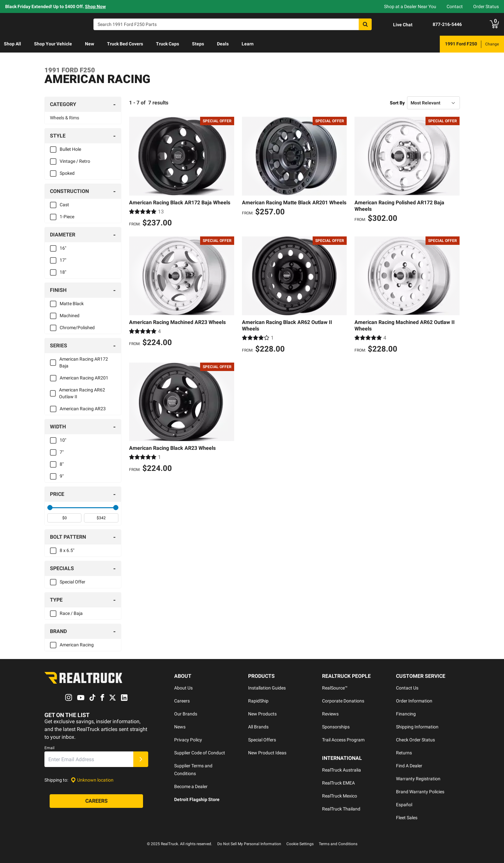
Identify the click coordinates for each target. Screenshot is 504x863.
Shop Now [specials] (95, 6)
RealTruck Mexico (340, 796)
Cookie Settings (300, 844)
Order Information (414, 701)
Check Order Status (415, 740)
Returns (404, 753)
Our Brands (186, 714)
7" (62, 452)
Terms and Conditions (338, 844)
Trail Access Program (343, 740)
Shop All (12, 44)
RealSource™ (335, 688)
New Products (262, 714)
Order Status (486, 6)
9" (62, 476)
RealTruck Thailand (341, 809)
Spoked (67, 173)
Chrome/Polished (77, 328)
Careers (182, 701)
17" (63, 260)
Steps (198, 44)
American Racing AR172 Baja (84, 362)
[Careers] (96, 801)
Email (49, 748)
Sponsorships (336, 727)
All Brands (258, 727)
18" (63, 272)
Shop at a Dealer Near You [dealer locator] (410, 6)
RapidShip (258, 701)
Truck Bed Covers (125, 44)
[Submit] (141, 760)
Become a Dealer (191, 786)
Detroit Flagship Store (197, 799)
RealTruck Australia (342, 770)
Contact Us (407, 688)
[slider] (50, 508)
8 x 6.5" (67, 550)
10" (63, 440)
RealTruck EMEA (338, 783)
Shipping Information (417, 727)
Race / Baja (71, 613)
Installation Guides (267, 688)
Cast (64, 205)
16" (63, 248)
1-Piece (67, 217)
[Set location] (92, 780)
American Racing (77, 645)
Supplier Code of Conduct (200, 753)
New (90, 44)
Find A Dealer (409, 766)
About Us (183, 688)
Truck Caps (168, 44)
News (180, 727)
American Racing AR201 (84, 378)
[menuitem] (12, 44)
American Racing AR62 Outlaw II (82, 393)
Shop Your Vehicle (53, 44)
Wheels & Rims (65, 118)
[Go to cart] (494, 24)
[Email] (89, 760)
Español (404, 805)
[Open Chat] (397, 25)
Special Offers (262, 740)
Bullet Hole (70, 149)
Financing (406, 714)
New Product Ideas (267, 753)
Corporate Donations (343, 701)
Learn (248, 44)
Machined (70, 316)
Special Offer (72, 582)
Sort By (397, 103)
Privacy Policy (188, 740)
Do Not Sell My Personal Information (249, 844)
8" (62, 464)
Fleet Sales (407, 818)
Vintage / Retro (75, 161)
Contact (455, 6)
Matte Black (72, 304)
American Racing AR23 (83, 409)
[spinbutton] (64, 518)
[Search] (233, 24)
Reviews (330, 714)
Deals (223, 44)
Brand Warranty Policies (420, 792)
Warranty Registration (418, 779)
